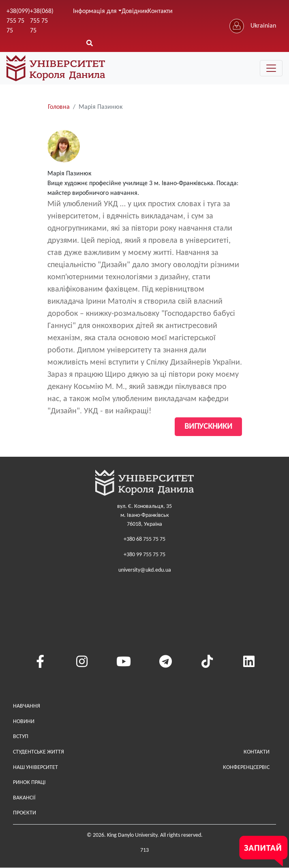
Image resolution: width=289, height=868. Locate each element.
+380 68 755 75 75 (144, 539)
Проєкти (25, 813)
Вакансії (24, 798)
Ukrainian (263, 26)
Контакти (160, 11)
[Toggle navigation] (271, 68)
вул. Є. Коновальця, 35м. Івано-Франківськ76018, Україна (144, 515)
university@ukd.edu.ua (145, 570)
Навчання (27, 706)
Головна (59, 107)
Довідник (135, 11)
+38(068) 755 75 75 (42, 21)
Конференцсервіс (246, 768)
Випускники (208, 427)
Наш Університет (35, 768)
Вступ (21, 737)
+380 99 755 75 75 (144, 555)
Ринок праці (29, 783)
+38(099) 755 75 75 (18, 21)
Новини (24, 722)
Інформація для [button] (95, 11)
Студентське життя (39, 752)
